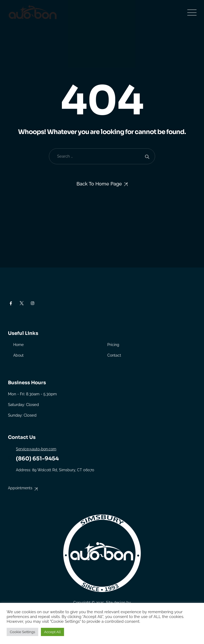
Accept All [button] (52, 632)
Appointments (20, 488)
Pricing (113, 345)
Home (18, 345)
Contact (114, 355)
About (18, 355)
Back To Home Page (99, 184)
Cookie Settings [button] (22, 632)
